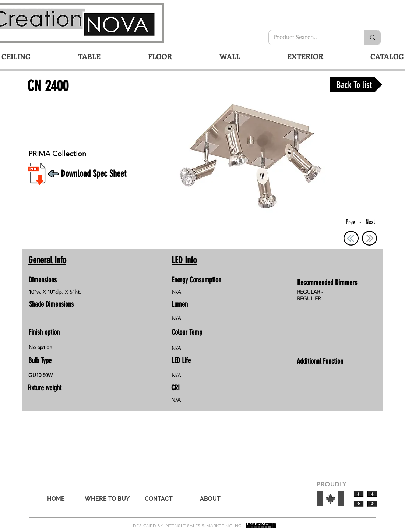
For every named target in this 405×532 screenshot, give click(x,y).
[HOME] (56, 499)
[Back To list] (356, 85)
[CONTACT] (159, 499)
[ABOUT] (210, 499)
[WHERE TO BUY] (107, 499)
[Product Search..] (311, 38)
